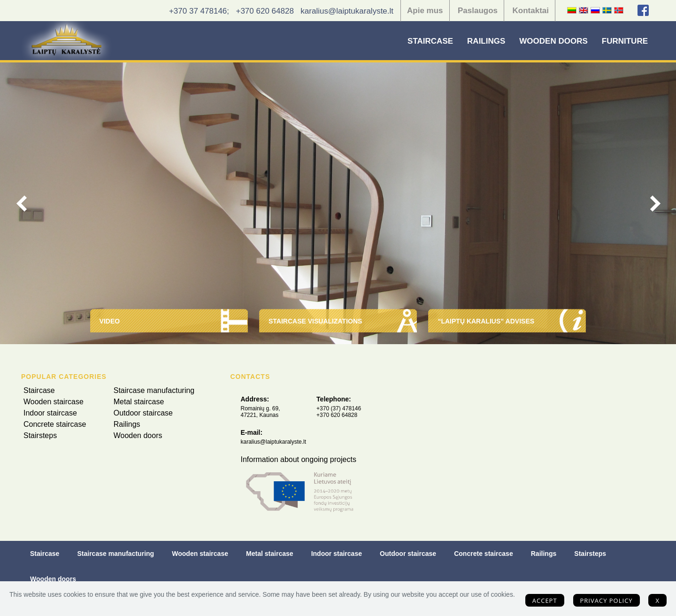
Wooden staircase (54, 402)
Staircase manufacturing (154, 390)
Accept (545, 601)
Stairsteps (40, 435)
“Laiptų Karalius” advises (486, 321)
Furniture (625, 41)
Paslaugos (478, 11)
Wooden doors (553, 41)
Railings (486, 41)
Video (110, 321)
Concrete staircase (55, 424)
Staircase (430, 41)
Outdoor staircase (143, 413)
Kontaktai (531, 11)
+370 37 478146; (199, 11)
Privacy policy (607, 601)
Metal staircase (139, 402)
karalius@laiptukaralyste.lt (347, 11)
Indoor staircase (50, 413)
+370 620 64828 (265, 11)
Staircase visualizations (315, 321)
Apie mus (425, 11)
